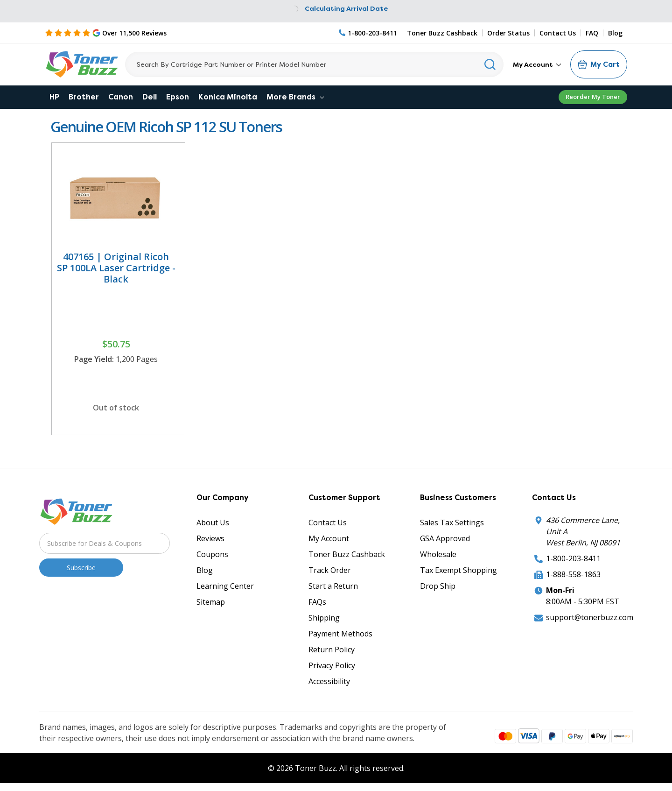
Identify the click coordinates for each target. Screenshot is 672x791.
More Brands (295, 97)
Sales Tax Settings (452, 523)
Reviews (210, 538)
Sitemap (211, 602)
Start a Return (333, 586)
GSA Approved (445, 538)
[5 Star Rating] (106, 33)
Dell (150, 97)
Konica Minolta (228, 97)
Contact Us (558, 33)
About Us (213, 523)
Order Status (508, 33)
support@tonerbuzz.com (590, 617)
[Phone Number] (368, 33)
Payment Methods (340, 634)
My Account (537, 64)
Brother (84, 97)
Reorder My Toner (593, 97)
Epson (178, 97)
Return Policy (332, 650)
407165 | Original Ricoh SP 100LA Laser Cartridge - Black (116, 268)
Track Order (330, 570)
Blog (615, 33)
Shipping (324, 618)
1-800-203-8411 (573, 558)
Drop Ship (438, 586)
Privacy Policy (332, 665)
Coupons (212, 554)
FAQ (592, 33)
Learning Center (225, 586)
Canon (121, 97)
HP (54, 97)
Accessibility (329, 681)
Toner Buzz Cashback (442, 33)
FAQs (317, 602)
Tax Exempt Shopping (458, 570)
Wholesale (438, 554)
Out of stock (116, 408)
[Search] (314, 64)
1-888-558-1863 (573, 574)
